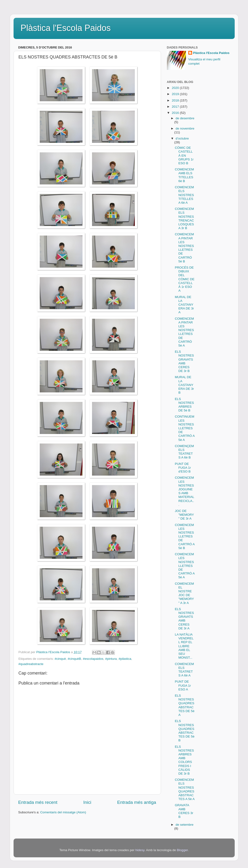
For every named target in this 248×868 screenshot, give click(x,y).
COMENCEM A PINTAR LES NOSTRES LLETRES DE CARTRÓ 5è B (184, 248)
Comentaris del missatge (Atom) (63, 812)
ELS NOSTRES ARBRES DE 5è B (184, 405)
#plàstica (125, 659)
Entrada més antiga (137, 802)
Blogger (182, 850)
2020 (176, 88)
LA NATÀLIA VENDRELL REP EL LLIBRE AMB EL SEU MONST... (184, 646)
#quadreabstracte (31, 664)
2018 (176, 100)
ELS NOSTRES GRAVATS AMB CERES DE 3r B (184, 361)
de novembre (185, 128)
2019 (176, 94)
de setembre (185, 825)
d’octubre (182, 138)
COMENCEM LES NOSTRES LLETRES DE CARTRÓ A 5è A (185, 566)
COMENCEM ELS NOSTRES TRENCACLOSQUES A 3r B (184, 218)
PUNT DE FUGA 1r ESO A (183, 685)
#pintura (111, 659)
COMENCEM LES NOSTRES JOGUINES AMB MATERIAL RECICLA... (184, 491)
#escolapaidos (93, 659)
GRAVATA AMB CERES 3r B (184, 811)
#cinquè (60, 659)
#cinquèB (74, 659)
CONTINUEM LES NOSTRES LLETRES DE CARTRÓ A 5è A (185, 428)
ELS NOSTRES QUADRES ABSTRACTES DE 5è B (185, 731)
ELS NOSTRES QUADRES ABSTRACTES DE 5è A (185, 705)
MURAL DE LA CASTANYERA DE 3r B (184, 385)
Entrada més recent (38, 802)
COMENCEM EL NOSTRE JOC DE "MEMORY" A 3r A (184, 593)
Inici (87, 802)
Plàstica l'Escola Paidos (66, 28)
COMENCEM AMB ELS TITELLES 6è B (184, 175)
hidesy (140, 850)
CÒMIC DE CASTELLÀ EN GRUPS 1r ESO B (184, 155)
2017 (176, 107)
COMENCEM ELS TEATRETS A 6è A (184, 670)
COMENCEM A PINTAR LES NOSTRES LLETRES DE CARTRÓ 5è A (184, 332)
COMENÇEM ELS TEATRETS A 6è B (184, 452)
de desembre (185, 118)
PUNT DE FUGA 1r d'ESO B (183, 468)
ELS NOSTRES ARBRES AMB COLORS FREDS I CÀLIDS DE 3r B (184, 760)
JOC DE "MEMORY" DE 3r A (184, 515)
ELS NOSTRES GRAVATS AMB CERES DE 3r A (184, 619)
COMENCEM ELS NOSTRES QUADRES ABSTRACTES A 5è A (185, 789)
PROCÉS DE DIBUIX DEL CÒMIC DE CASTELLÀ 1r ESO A (185, 279)
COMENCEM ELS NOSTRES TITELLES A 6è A (184, 195)
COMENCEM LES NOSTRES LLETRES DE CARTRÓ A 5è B (185, 536)
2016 (176, 113)
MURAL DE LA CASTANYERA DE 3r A (184, 305)
